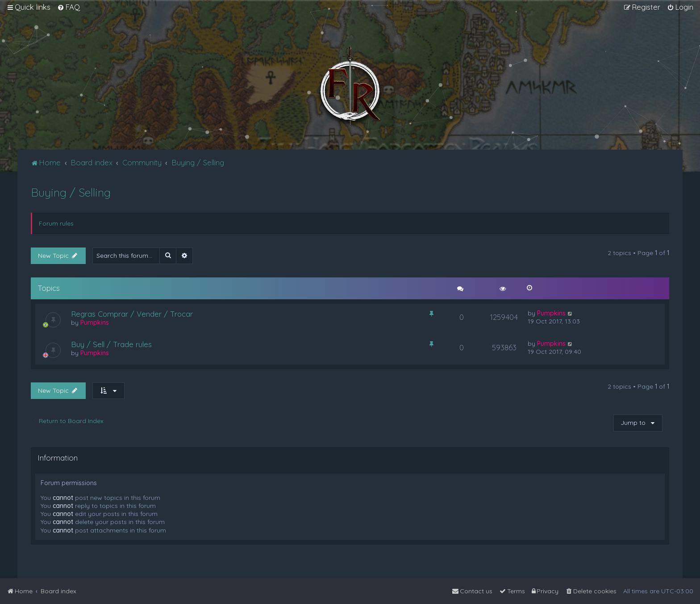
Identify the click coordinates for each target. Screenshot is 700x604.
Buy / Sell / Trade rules (111, 344)
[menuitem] (69, 7)
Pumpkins (95, 323)
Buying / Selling (71, 192)
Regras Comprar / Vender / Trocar (132, 314)
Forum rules (56, 223)
